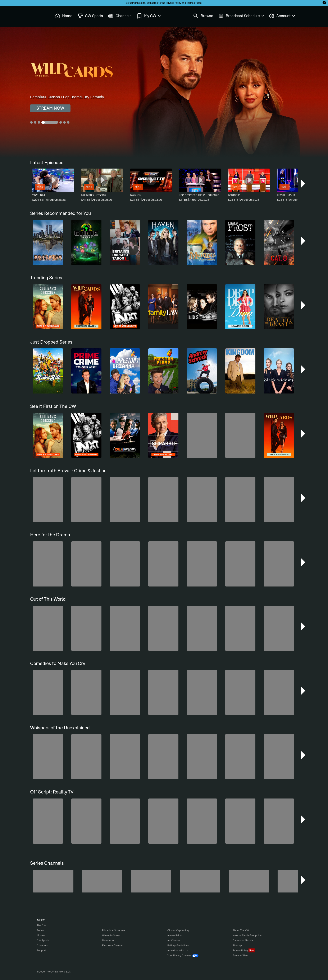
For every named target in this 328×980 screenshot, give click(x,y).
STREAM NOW (50, 108)
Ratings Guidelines (178, 945)
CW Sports (43, 940)
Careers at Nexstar (243, 940)
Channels (42, 945)
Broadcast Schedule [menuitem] (241, 16)
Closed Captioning (178, 930)
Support (41, 950)
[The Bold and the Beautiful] (102, 881)
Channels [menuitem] (120, 16)
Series (40, 930)
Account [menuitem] (282, 16)
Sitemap (237, 945)
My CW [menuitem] (149, 16)
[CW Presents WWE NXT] (298, 881)
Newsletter (108, 940)
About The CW (241, 930)
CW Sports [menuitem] (90, 16)
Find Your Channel (113, 945)
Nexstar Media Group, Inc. (247, 935)
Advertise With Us (178, 950)
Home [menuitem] (64, 16)
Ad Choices (174, 940)
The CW (39, 15)
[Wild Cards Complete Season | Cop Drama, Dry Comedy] (164, 92)
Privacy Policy (174, 3)
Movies (41, 935)
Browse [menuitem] (203, 16)
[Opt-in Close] (324, 3)
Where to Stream (112, 935)
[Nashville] (249, 881)
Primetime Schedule (113, 930)
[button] (303, 184)
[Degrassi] (53, 881)
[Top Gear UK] (200, 881)
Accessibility (174, 935)
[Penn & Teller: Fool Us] (151, 881)
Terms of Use (194, 3)
